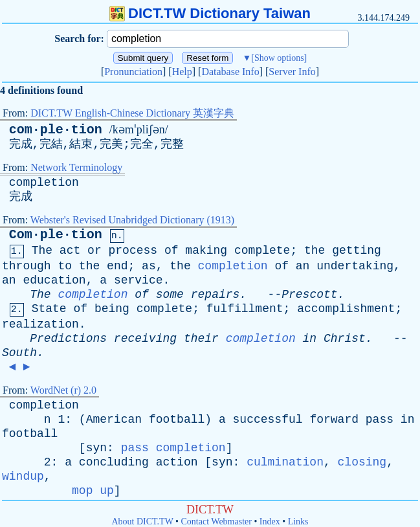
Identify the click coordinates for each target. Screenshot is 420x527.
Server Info (292, 72)
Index (270, 521)
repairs (216, 295)
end (117, 266)
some (170, 295)
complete (262, 251)
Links (298, 521)
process (133, 251)
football (177, 420)
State (49, 309)
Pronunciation (133, 72)
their (201, 339)
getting (357, 251)
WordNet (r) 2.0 (63, 390)
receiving (145, 339)
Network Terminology (76, 167)
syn (96, 448)
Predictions (68, 339)
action (177, 462)
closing (362, 462)
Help (182, 72)
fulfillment (245, 309)
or (94, 251)
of (171, 251)
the (315, 251)
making (206, 251)
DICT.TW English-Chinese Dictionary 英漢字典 (132, 113)
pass (380, 420)
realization (40, 324)
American (114, 420)
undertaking (355, 266)
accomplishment (346, 309)
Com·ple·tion (56, 235)
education (54, 280)
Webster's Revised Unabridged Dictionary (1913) (132, 220)
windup (23, 477)
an (303, 266)
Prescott (309, 295)
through (27, 266)
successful (268, 420)
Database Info (230, 72)
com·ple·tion (56, 130)
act (70, 251)
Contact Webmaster (216, 521)
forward (334, 420)
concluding (114, 462)
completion (44, 183)
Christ (345, 339)
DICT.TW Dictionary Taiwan (210, 13)
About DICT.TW (142, 521)
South (19, 353)
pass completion (173, 448)
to (65, 266)
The (42, 251)
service (138, 280)
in (310, 339)
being (112, 309)
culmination (285, 462)
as (149, 266)
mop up (93, 491)
